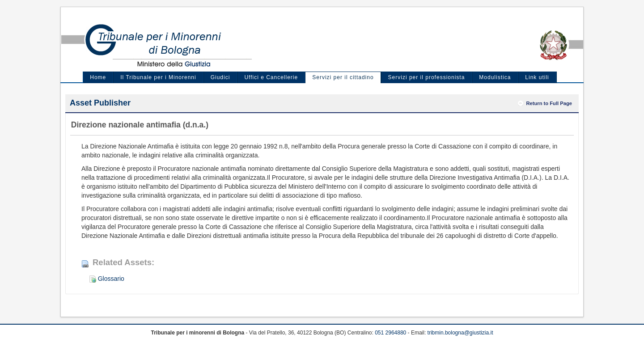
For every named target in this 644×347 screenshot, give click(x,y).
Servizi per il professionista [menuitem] (427, 77)
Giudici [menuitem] (220, 77)
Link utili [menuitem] (537, 77)
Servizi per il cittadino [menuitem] (343, 77)
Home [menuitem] (98, 77)
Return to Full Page (549, 103)
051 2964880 (390, 333)
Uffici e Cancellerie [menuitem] (271, 77)
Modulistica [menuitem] (495, 77)
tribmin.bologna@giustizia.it (460, 333)
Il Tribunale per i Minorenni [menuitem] (158, 77)
